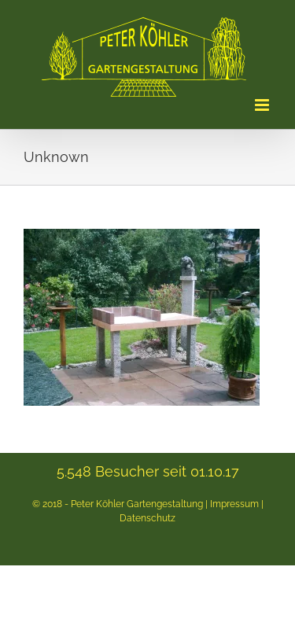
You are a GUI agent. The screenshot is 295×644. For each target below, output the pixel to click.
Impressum (234, 504)
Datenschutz (147, 518)
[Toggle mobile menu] (263, 105)
